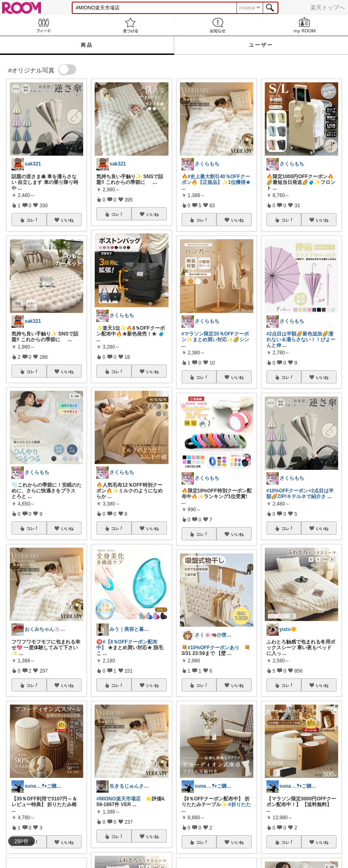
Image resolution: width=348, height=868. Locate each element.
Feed (43, 25)
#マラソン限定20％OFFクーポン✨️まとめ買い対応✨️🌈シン (215, 337)
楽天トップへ (328, 7)
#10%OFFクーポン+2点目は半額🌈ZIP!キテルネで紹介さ (300, 494)
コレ (32, 220)
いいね (67, 220)
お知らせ (218, 25)
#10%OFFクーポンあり (214, 648)
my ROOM (305, 25)
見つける (130, 25)
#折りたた (240, 805)
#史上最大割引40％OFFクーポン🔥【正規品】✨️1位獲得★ (216, 179)
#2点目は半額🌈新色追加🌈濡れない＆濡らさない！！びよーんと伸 (301, 340)
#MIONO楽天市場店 (118, 799)
